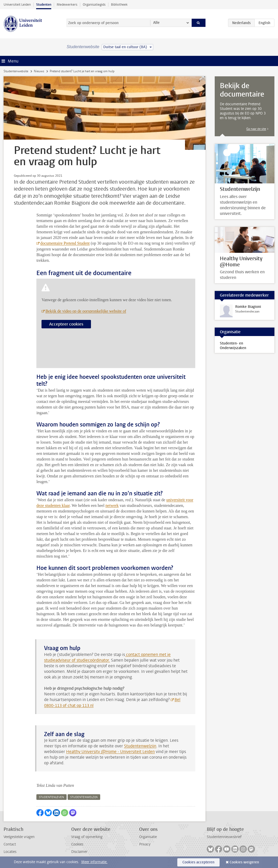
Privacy (145, 844)
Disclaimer (79, 852)
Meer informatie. (94, 862)
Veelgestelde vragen (19, 837)
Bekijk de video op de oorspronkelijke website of (86, 311)
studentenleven (52, 797)
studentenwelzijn (84, 797)
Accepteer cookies (66, 324)
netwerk (112, 505)
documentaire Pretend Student (65, 243)
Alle (156, 23)
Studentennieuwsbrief (224, 837)
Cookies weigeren (244, 862)
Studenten (44, 4)
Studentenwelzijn (140, 746)
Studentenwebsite (16, 71)
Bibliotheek (119, 4)
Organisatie (148, 837)
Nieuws (39, 71)
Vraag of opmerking (87, 837)
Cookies (77, 844)
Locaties (10, 852)
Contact (10, 844)
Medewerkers (67, 4)
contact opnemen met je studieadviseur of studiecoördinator (107, 657)
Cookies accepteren (198, 862)
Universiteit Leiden (17, 4)
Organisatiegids (94, 4)
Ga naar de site (256, 129)
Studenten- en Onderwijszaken (233, 346)
